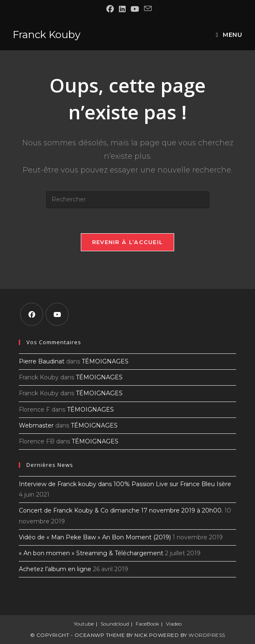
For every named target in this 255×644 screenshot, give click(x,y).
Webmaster (36, 425)
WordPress (207, 635)
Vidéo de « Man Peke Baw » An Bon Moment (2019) (95, 537)
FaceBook (147, 624)
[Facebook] (32, 314)
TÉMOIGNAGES (105, 361)
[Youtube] (57, 314)
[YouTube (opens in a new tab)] (135, 9)
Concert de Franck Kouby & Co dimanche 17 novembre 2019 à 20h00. (121, 510)
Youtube (84, 624)
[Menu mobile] (229, 35)
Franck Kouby (46, 35)
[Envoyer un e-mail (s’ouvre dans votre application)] (147, 9)
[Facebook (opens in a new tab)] (110, 9)
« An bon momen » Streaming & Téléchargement (91, 553)
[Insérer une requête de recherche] (128, 200)
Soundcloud (115, 624)
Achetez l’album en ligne (55, 569)
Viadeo (174, 624)
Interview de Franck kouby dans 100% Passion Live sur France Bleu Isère (125, 484)
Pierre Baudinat (42, 361)
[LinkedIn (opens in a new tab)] (122, 9)
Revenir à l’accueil (128, 242)
